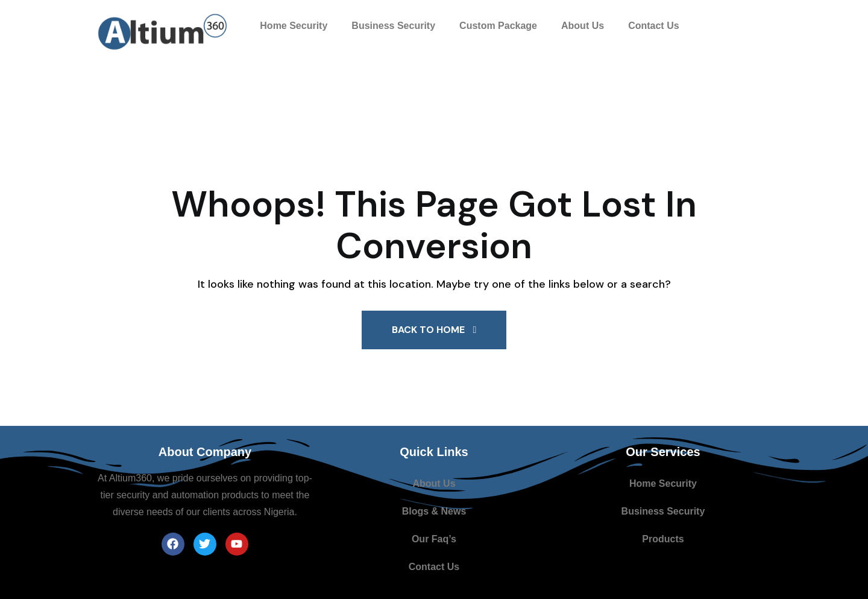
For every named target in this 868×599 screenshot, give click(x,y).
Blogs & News (434, 511)
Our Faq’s (434, 539)
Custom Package (498, 26)
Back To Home (434, 330)
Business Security (393, 26)
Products (663, 539)
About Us (583, 26)
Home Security (294, 26)
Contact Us (653, 26)
